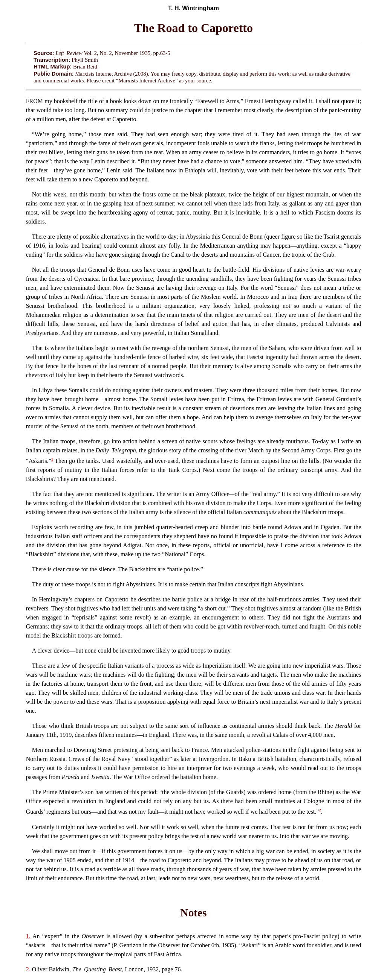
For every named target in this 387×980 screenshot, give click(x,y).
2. (28, 969)
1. (28, 936)
